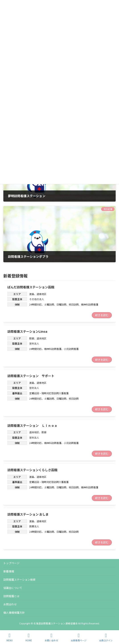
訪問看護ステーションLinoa (27, 331)
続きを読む (102, 315)
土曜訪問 (49, 304)
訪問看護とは (11, 596)
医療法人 (34, 526)
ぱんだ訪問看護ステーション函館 (31, 287)
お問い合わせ (51, 637)
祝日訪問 (74, 304)
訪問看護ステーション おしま (28, 514)
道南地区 (42, 294)
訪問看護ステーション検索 (19, 579)
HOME (29, 637)
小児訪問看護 (71, 349)
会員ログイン (106, 637)
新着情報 (9, 571)
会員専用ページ (79, 637)
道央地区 (42, 338)
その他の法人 (37, 299)
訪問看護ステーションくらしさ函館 (32, 470)
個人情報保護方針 (14, 612)
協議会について (13, 588)
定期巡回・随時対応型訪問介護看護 (49, 393)
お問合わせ (10, 604)
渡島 (32, 294)
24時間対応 (35, 304)
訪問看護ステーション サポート (31, 376)
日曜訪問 (61, 304)
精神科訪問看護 (90, 304)
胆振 (32, 338)
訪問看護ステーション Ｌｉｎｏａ (32, 425)
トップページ (11, 563)
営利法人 (34, 344)
